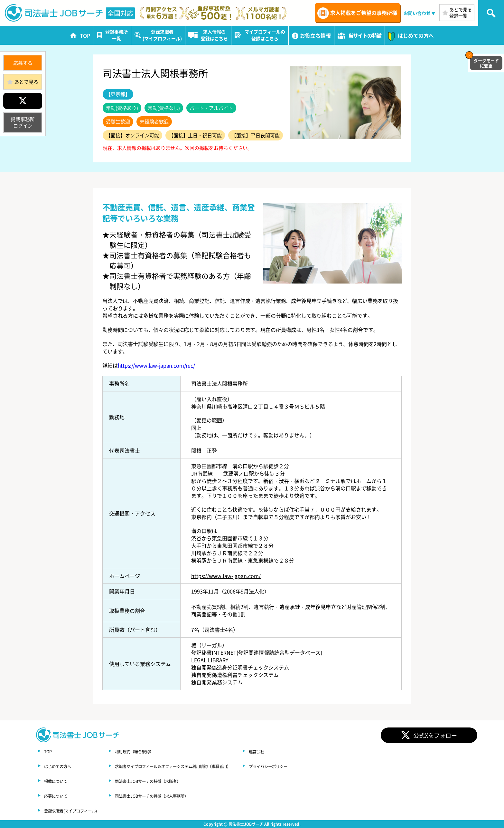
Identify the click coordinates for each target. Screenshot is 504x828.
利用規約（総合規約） (158, 751)
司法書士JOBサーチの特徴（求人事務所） (181, 795)
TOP (49, 751)
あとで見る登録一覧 (461, 12)
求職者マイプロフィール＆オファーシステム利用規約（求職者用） (210, 766)
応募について (60, 795)
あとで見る (26, 82)
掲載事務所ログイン (23, 122)
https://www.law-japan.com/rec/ (156, 365)
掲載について (60, 781)
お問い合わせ (417, 13)
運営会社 (315, 751)
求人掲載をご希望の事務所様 (364, 13)
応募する (23, 63)
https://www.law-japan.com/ (226, 576)
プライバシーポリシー (331, 766)
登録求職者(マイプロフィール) (79, 810)
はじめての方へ (62, 766)
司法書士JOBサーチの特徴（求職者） (176, 781)
